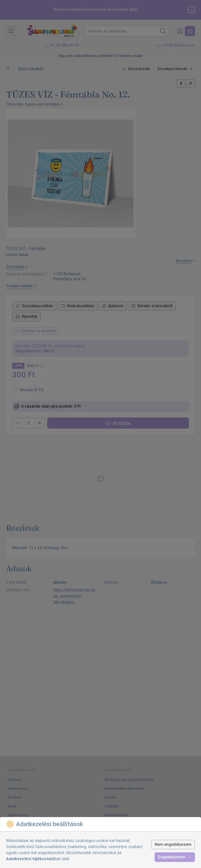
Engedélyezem (175, 857)
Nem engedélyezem (173, 844)
